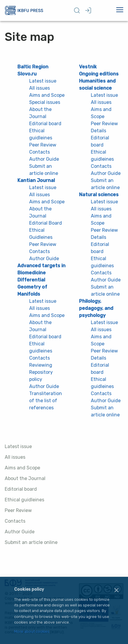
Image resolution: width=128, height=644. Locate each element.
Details (99, 131)
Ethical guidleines (24, 500)
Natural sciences (99, 195)
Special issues (45, 102)
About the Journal (25, 478)
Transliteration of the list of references (46, 401)
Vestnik (88, 67)
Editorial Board (46, 223)
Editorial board (21, 489)
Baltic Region (33, 67)
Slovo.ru (27, 74)
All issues (15, 457)
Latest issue (18, 446)
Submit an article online (31, 542)
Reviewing (41, 365)
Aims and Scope (22, 468)
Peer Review (18, 510)
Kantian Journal (36, 180)
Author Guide (20, 532)
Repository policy (41, 376)
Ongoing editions (99, 74)
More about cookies (32, 632)
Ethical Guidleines (41, 234)
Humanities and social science (97, 84)
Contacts (15, 521)
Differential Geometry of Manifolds (32, 287)
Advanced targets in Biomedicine (41, 269)
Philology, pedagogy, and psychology (96, 308)
